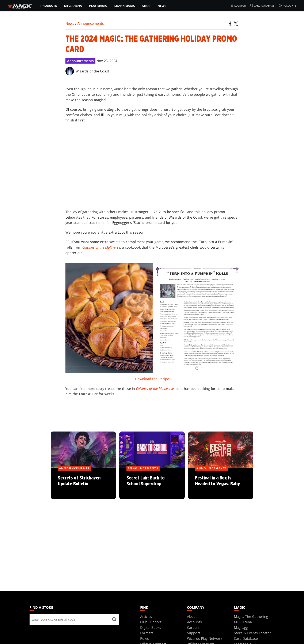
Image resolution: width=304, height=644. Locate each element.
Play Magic (98, 6)
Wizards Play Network (205, 639)
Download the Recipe (152, 379)
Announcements (91, 23)
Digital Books (151, 628)
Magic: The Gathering (251, 617)
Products (49, 6)
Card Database (262, 6)
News (162, 6)
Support (194, 633)
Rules (145, 639)
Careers (193, 628)
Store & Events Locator (252, 633)
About (192, 617)
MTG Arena (73, 6)
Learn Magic (125, 6)
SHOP (146, 6)
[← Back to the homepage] (20, 5)
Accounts (288, 6)
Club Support (151, 622)
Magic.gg (241, 628)
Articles (146, 617)
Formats (147, 633)
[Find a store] (114, 619)
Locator (238, 6)
